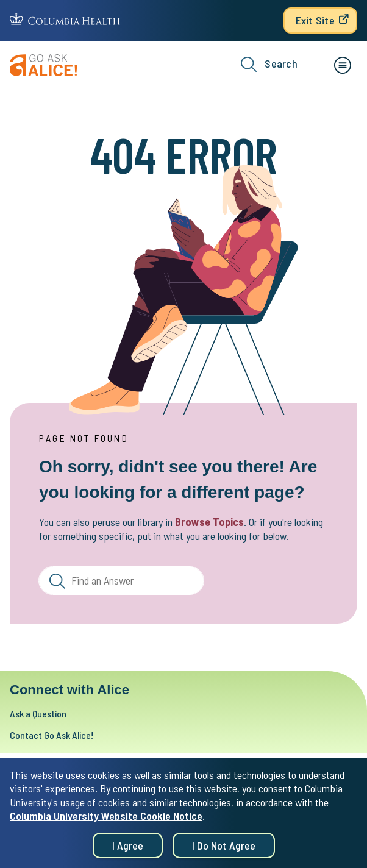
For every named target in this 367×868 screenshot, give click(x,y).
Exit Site (315, 20)
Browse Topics (209, 522)
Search (269, 64)
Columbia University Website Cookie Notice (106, 818)
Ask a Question (38, 713)
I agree (128, 848)
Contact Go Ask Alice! (52, 735)
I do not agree (224, 848)
